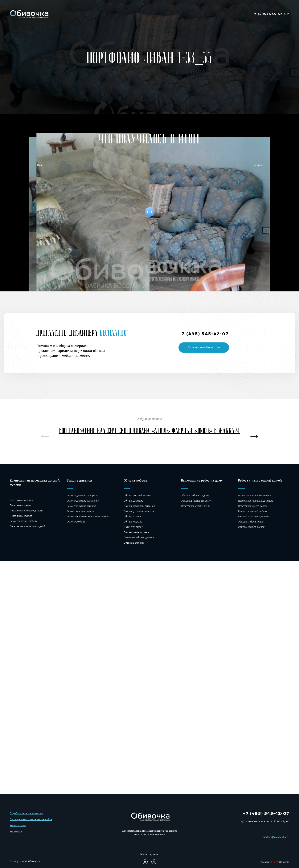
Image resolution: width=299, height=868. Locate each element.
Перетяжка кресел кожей (253, 506)
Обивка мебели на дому (195, 496)
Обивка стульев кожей (251, 527)
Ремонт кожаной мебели (253, 511)
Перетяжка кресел (20, 505)
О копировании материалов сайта (31, 821)
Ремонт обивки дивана (81, 511)
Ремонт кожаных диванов (254, 516)
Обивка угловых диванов (139, 511)
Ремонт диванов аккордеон (83, 496)
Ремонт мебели (76, 522)
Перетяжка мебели (181, 14)
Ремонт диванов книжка (82, 506)
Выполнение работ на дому (202, 480)
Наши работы (117, 14)
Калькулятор (86, 14)
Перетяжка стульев (21, 516)
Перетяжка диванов (22, 500)
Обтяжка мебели (134, 543)
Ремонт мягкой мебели (24, 521)
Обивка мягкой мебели (138, 496)
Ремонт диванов (79, 480)
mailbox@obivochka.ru (276, 841)
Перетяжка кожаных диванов (256, 501)
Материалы (147, 14)
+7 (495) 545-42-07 (271, 14)
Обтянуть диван (133, 527)
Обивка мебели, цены (137, 532)
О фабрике (214, 14)
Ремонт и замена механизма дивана (89, 516)
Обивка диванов (133, 501)
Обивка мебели (135, 480)
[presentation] (254, 437)
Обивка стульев (133, 522)
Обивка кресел (132, 516)
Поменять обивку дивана (139, 537)
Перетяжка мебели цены (196, 506)
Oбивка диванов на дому (196, 501)
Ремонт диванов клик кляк (83, 501)
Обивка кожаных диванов (139, 506)
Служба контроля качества (26, 815)
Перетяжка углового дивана (26, 511)
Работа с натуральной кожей (260, 480)
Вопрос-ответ (18, 827)
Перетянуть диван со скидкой (27, 526)
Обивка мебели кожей (251, 522)
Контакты (16, 833)
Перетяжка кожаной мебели (255, 496)
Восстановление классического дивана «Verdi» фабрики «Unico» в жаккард (150, 433)
